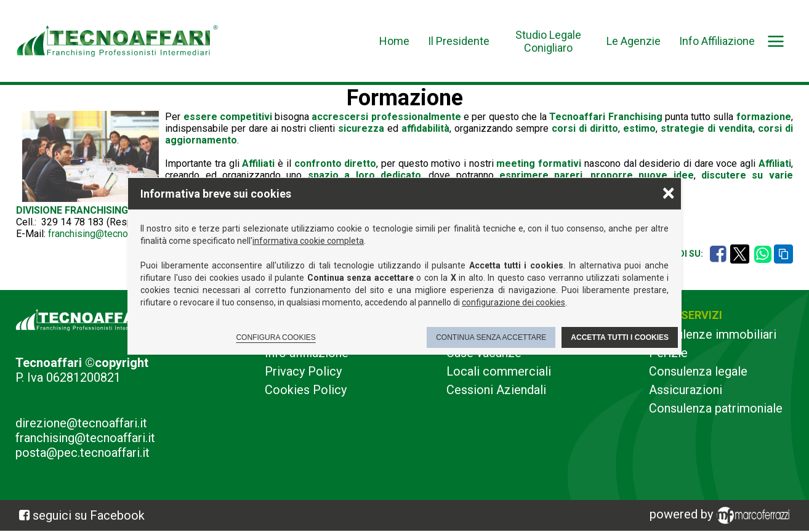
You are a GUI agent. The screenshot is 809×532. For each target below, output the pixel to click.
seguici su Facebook (89, 515)
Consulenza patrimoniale (716, 408)
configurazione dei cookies (513, 302)
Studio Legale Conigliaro (548, 41)
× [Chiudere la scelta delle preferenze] (669, 192)
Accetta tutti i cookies (620, 337)
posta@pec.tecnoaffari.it (83, 453)
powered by (722, 515)
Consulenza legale (698, 371)
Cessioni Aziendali (496, 390)
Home (394, 41)
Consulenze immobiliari (713, 334)
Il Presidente (459, 41)
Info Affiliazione (717, 41)
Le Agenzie (634, 41)
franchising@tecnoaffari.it (103, 234)
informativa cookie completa (308, 241)
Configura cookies (276, 337)
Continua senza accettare (491, 337)
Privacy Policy (303, 371)
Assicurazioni (686, 390)
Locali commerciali (499, 371)
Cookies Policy (306, 390)
